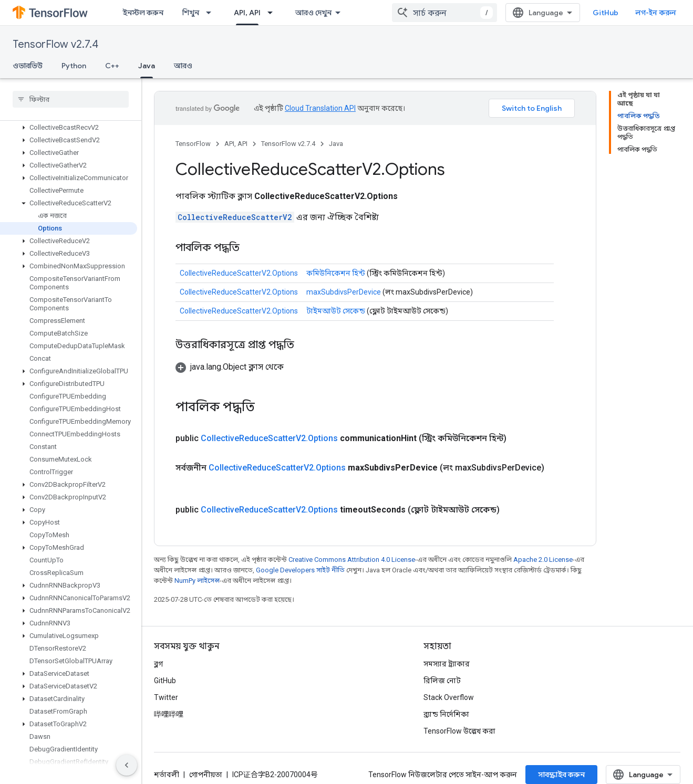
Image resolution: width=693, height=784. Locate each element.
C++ (112, 66)
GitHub (606, 13)
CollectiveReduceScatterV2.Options (239, 273)
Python (74, 66)
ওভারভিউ (28, 66)
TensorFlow (193, 144)
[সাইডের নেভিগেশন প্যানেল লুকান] (127, 765)
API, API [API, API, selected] (247, 13)
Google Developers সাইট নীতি (300, 570)
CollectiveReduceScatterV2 (235, 217)
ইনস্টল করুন (143, 13)
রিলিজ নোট (442, 681)
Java (336, 144)
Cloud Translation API (320, 108)
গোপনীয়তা (206, 775)
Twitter (166, 697)
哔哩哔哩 (169, 714)
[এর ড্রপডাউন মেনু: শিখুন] (212, 13)
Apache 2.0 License (543, 560)
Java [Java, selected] (147, 66)
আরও (183, 66)
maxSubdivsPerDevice (344, 292)
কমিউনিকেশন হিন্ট (336, 273)
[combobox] (444, 13)
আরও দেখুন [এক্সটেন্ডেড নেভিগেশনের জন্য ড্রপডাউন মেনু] (313, 13)
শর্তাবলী (167, 775)
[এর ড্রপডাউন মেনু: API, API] (273, 13)
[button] (69, 128)
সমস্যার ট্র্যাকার (447, 664)
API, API (236, 144)
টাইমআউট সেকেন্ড (336, 311)
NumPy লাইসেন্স (197, 581)
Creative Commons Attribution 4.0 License (352, 560)
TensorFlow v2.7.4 (55, 44)
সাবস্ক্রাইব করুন (561, 775)
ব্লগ (158, 664)
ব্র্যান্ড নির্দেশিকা (446, 714)
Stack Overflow (449, 697)
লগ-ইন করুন (656, 13)
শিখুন (191, 13)
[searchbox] (71, 99)
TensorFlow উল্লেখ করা (459, 731)
